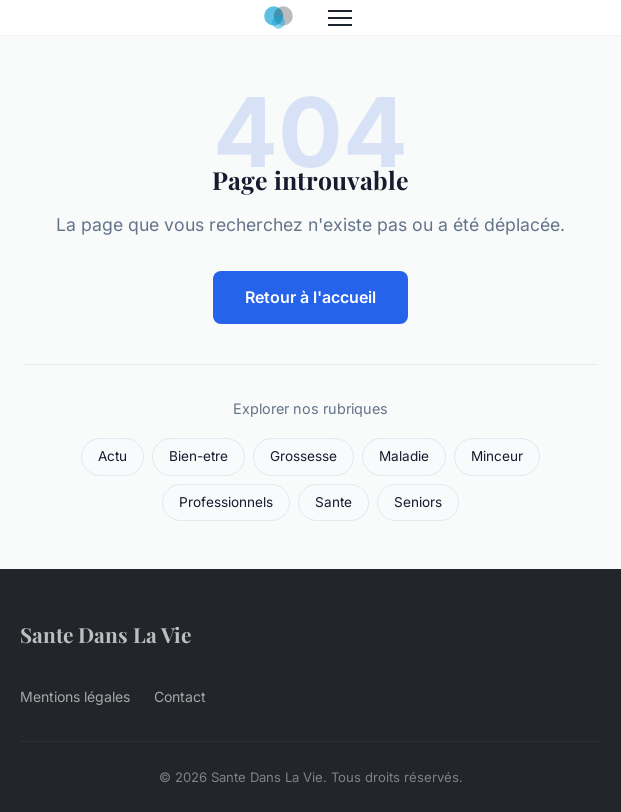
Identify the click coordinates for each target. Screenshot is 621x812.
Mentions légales (75, 696)
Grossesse (303, 456)
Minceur (497, 456)
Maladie (404, 456)
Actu (112, 456)
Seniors (418, 502)
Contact (180, 696)
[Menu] (340, 18)
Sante (333, 502)
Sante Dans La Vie (105, 634)
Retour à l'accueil (310, 297)
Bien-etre (198, 456)
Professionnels (226, 502)
